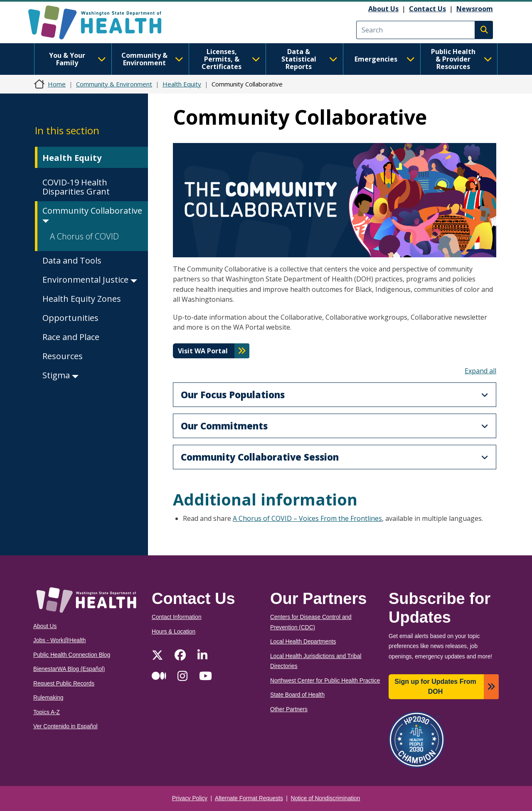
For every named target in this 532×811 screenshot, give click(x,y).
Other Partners (289, 709)
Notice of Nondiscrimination (326, 798)
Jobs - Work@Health (59, 640)
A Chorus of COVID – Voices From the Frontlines (307, 518)
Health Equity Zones (82, 299)
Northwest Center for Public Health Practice (325, 681)
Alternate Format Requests (249, 798)
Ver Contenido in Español (65, 726)
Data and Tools (72, 260)
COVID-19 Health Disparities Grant (76, 187)
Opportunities (70, 318)
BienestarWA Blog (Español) (69, 669)
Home (57, 84)
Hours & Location (174, 632)
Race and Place (71, 337)
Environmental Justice (90, 280)
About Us (383, 9)
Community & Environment (152, 59)
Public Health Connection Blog (72, 655)
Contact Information (177, 617)
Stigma (60, 375)
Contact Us (427, 9)
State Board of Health (297, 695)
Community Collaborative (92, 214)
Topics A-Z (47, 712)
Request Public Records (64, 684)
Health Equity (182, 84)
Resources (63, 356)
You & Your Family (78, 59)
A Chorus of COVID (84, 236)
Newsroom (475, 9)
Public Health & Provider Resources (462, 59)
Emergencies (385, 59)
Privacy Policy (190, 798)
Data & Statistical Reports (309, 59)
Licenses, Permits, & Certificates (231, 59)
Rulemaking (48, 698)
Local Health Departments (303, 642)
